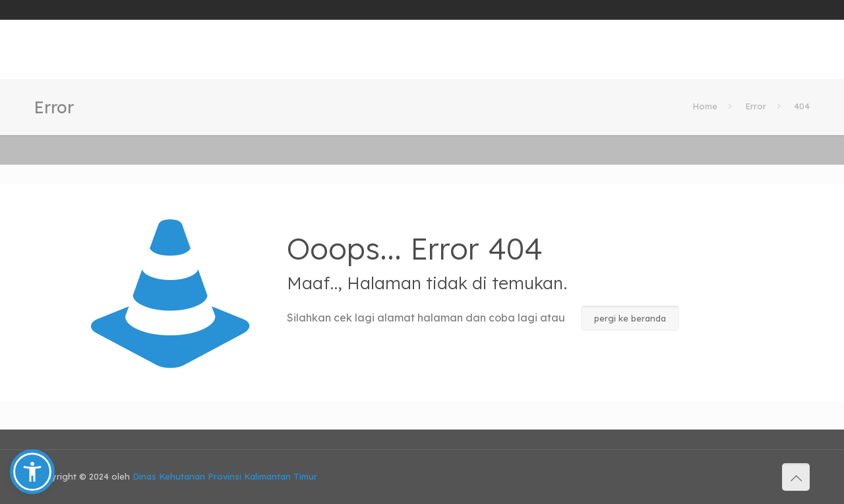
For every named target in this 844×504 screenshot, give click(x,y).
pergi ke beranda (630, 318)
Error (756, 106)
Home (705, 106)
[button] (32, 472)
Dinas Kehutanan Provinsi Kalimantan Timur (225, 476)
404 (802, 106)
